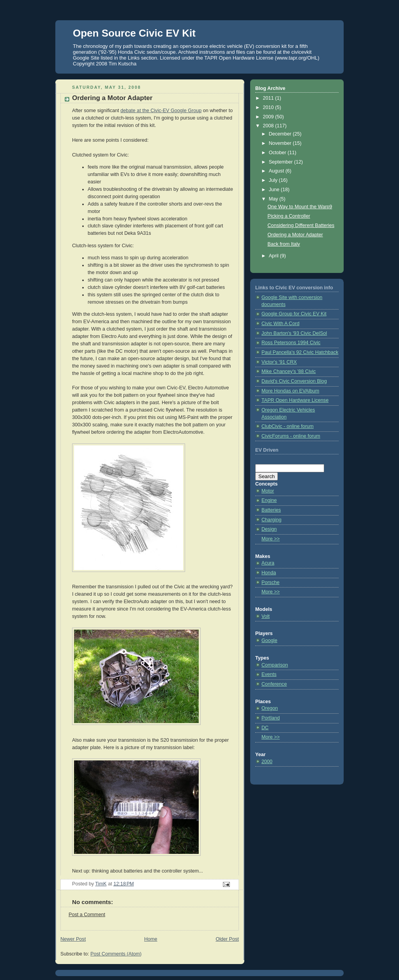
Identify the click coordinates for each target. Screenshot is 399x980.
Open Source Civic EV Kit (134, 33)
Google (269, 640)
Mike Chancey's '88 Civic (289, 371)
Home (151, 939)
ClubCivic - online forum (288, 426)
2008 (269, 126)
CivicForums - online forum (291, 436)
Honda (269, 573)
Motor (268, 491)
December (281, 134)
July (274, 180)
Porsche (270, 582)
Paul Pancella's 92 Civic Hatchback (300, 352)
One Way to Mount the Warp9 (300, 207)
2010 (269, 107)
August (277, 171)
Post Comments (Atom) (116, 954)
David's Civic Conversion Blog (294, 381)
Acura (268, 563)
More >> (271, 539)
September (282, 162)
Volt (266, 616)
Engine (269, 500)
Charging (271, 520)
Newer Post (73, 939)
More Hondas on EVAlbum (290, 391)
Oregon (270, 708)
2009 (269, 117)
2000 (267, 762)
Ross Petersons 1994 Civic (291, 343)
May (274, 199)
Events (269, 674)
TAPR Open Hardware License (295, 400)
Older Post (227, 939)
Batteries (271, 510)
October (278, 153)
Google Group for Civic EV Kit (294, 314)
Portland (271, 718)
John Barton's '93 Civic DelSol (294, 333)
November (281, 143)
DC (265, 728)
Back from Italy (284, 244)
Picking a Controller (289, 216)
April (275, 256)
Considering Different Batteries (301, 225)
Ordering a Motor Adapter (295, 235)
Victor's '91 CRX (279, 362)
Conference (274, 684)
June (275, 190)
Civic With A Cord (280, 324)
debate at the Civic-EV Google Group (161, 111)
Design (269, 529)
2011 (269, 98)
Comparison (275, 665)
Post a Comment (87, 915)
